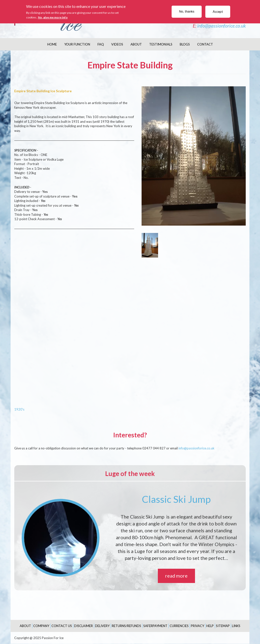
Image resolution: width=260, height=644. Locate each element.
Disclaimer (83, 626)
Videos (117, 44)
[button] (194, 156)
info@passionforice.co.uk (221, 26)
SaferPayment (155, 626)
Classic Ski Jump (176, 499)
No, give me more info (53, 17)
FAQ (101, 44)
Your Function (77, 44)
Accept (218, 12)
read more (176, 576)
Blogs (185, 44)
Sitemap (223, 626)
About (136, 44)
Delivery (102, 626)
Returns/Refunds (126, 626)
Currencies (179, 626)
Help (210, 626)
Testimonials (161, 44)
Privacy (197, 626)
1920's (19, 409)
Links (236, 626)
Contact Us (62, 626)
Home (52, 44)
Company (41, 626)
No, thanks (187, 11)
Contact (205, 44)
